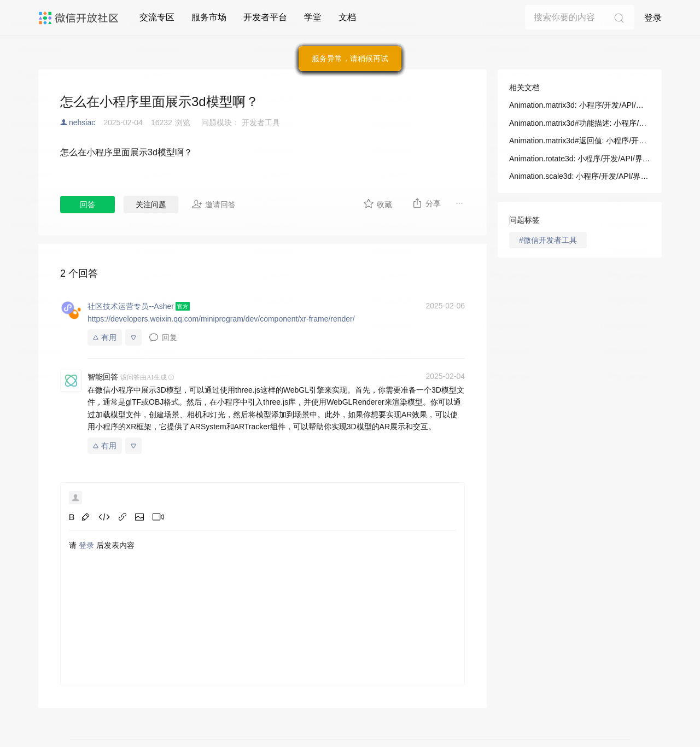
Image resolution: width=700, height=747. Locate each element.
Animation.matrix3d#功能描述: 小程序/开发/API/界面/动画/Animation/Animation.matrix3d (580, 123)
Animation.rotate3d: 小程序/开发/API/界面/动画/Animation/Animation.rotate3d (580, 159)
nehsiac (82, 122)
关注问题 (151, 205)
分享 (426, 203)
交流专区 (157, 17)
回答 (87, 205)
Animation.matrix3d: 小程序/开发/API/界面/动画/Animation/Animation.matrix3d (580, 105)
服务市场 (209, 17)
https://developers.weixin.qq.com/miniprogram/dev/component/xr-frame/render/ (221, 319)
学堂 (313, 17)
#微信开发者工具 (548, 240)
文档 (347, 17)
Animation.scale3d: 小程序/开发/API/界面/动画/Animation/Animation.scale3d (580, 176)
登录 (653, 18)
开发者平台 (265, 17)
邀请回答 (214, 204)
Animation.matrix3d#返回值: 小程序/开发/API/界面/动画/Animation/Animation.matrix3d (580, 141)
